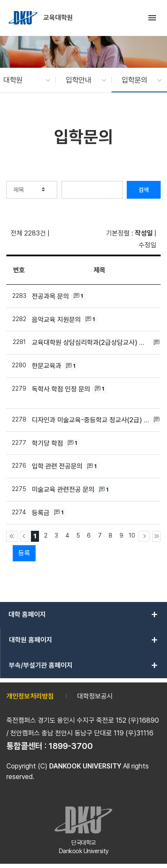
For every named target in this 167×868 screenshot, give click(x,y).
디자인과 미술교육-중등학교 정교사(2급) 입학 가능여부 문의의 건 (90, 420)
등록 (24, 553)
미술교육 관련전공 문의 (63, 489)
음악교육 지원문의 (56, 320)
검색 (144, 190)
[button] (23, 80)
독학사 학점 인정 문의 (61, 389)
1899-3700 (71, 746)
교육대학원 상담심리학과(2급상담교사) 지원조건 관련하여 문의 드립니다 (90, 342)
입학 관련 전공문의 (57, 466)
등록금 (41, 513)
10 (132, 535)
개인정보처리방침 (30, 696)
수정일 (148, 245)
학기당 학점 (47, 443)
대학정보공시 (95, 696)
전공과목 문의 (50, 296)
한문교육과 (47, 366)
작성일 (144, 233)
